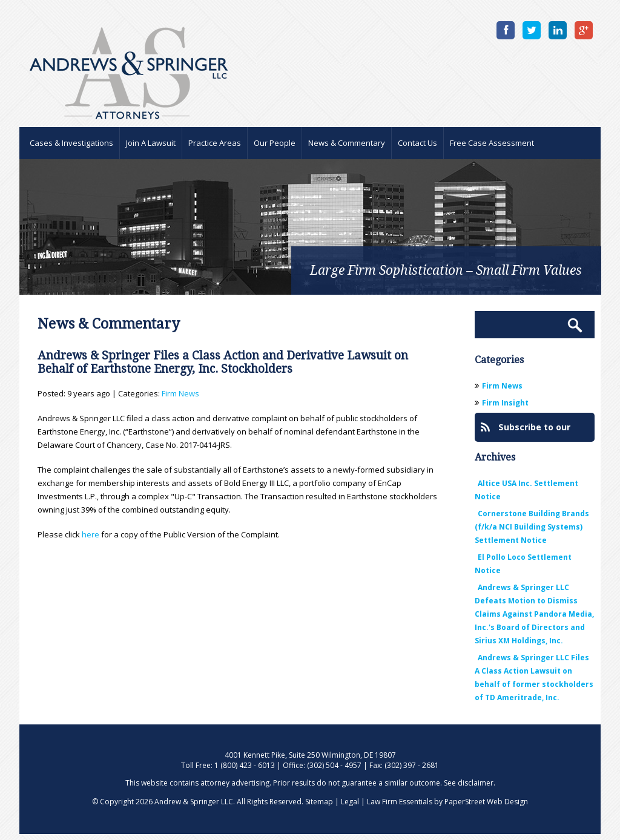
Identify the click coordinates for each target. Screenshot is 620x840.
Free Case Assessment (492, 143)
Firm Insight (505, 403)
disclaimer (476, 783)
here (91, 534)
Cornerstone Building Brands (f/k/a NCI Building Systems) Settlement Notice (532, 527)
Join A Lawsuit (151, 143)
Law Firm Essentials (400, 802)
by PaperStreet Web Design (481, 802)
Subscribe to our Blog (526, 431)
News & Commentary (347, 143)
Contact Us (417, 143)
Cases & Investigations (71, 143)
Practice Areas (215, 143)
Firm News (180, 393)
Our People (275, 143)
